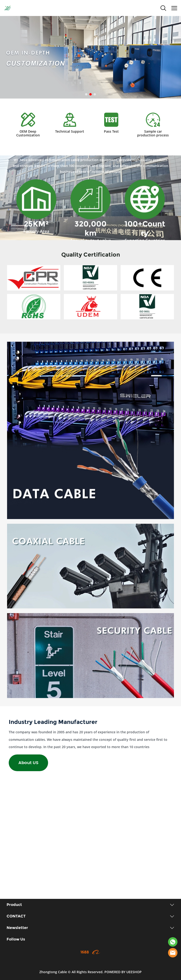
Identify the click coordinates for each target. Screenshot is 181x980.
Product (14, 905)
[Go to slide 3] (95, 94)
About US (28, 763)
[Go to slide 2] (90, 94)
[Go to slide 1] (86, 94)
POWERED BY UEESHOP (123, 972)
